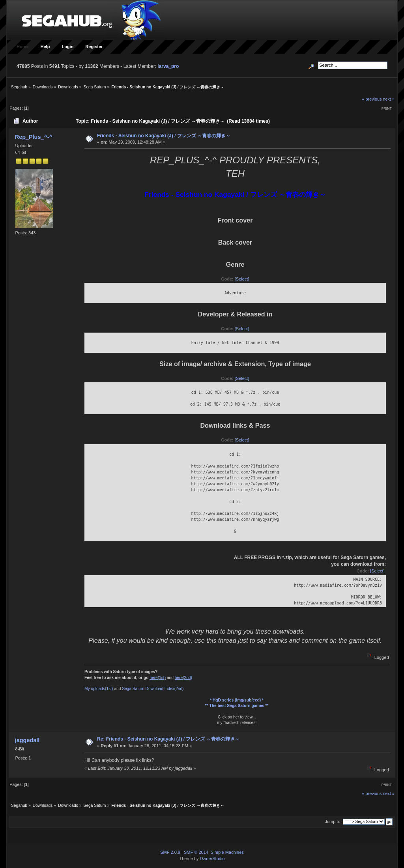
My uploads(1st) (99, 689)
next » (388, 99)
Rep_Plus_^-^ (34, 137)
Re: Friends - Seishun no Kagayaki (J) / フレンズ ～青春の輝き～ (168, 739)
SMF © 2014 (196, 852)
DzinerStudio (212, 859)
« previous (372, 99)
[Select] (242, 279)
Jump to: (333, 821)
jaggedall (27, 740)
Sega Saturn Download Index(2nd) (153, 689)
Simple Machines (227, 852)
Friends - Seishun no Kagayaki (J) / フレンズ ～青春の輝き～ (164, 136)
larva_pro (168, 66)
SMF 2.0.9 (170, 852)
